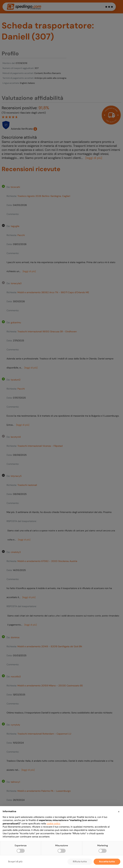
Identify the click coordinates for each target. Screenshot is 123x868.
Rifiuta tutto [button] (80, 861)
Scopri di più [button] (15, 861)
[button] (119, 811)
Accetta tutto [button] (107, 861)
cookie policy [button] (53, 824)
